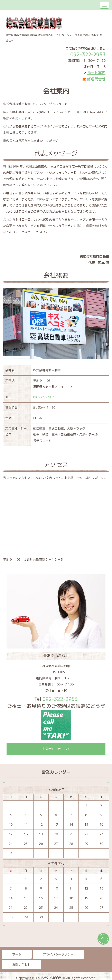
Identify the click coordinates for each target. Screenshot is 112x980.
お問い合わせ (21, 965)
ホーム (17, 954)
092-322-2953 (44, 397)
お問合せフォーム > (56, 749)
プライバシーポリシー (58, 954)
